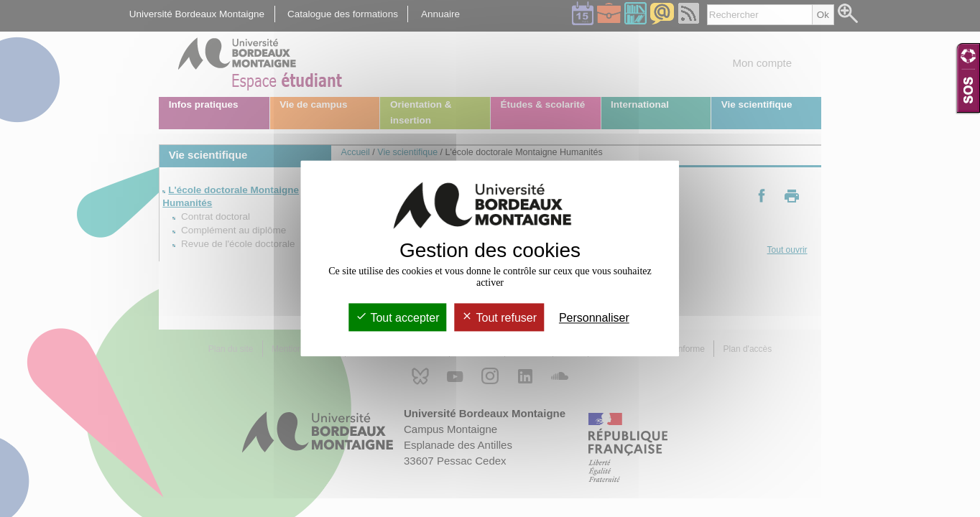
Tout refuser (499, 318)
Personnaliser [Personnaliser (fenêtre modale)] (594, 318)
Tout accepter (397, 318)
